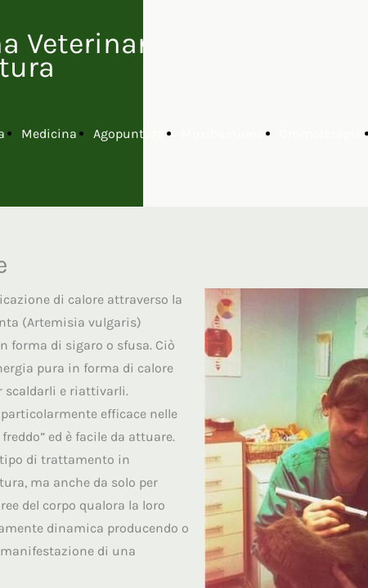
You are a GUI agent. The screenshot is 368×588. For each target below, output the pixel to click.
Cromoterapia (321, 134)
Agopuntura (129, 134)
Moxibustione (222, 134)
